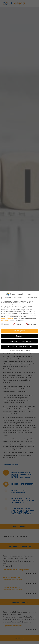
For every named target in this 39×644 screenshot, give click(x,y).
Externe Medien (31, 324)
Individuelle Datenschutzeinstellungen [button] (20, 347)
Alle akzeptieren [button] (20, 331)
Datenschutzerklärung (7, 318)
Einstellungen (5, 320)
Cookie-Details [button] (12, 351)
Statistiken (18, 324)
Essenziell (5, 324)
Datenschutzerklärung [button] (20, 351)
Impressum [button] (28, 351)
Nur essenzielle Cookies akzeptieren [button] (19, 341)
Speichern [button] (20, 336)
